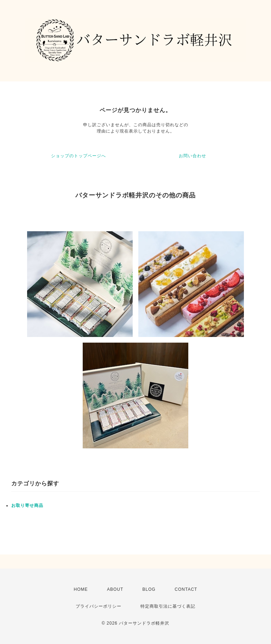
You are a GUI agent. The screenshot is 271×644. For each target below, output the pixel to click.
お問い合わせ (193, 156)
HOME (81, 589)
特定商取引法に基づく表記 (168, 606)
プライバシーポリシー (99, 606)
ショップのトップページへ (78, 156)
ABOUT (115, 589)
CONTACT (186, 589)
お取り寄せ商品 (27, 505)
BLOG (149, 589)
